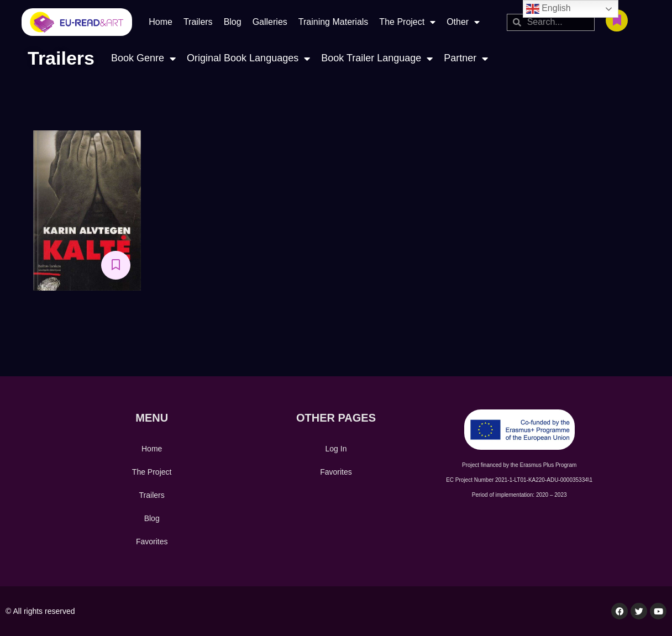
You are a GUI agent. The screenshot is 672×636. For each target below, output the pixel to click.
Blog (233, 22)
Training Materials (334, 22)
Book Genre (143, 58)
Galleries (270, 22)
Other (463, 22)
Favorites (152, 542)
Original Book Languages (248, 58)
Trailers (198, 22)
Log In (336, 449)
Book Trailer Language (377, 58)
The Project (407, 22)
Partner (466, 58)
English (548, 9)
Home (161, 22)
